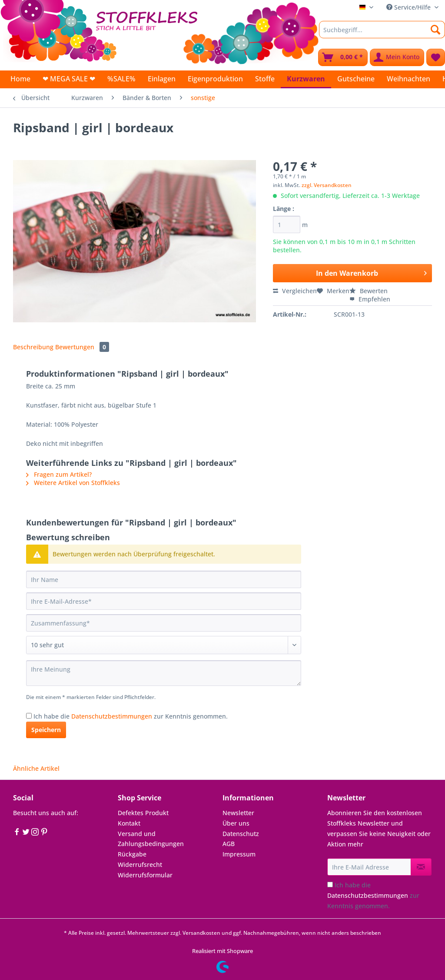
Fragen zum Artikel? (59, 474)
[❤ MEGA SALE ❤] (69, 79)
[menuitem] (382, 34)
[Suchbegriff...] (382, 30)
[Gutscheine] (356, 79)
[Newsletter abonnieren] (421, 867)
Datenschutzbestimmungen (112, 716)
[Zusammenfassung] (164, 623)
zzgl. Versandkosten (327, 185)
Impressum (239, 854)
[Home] (20, 79)
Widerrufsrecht (140, 865)
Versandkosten (201, 933)
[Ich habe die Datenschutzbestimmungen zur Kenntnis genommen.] (29, 716)
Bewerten (369, 291)
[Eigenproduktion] (215, 79)
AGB (229, 844)
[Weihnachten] (408, 79)
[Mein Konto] (397, 57)
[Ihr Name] (164, 579)
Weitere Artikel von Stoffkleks (73, 483)
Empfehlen (370, 299)
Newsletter (238, 813)
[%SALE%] (121, 79)
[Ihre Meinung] (164, 673)
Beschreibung (33, 347)
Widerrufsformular (145, 875)
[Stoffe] (265, 79)
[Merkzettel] (436, 57)
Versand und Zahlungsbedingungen (151, 839)
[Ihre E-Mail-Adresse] (164, 601)
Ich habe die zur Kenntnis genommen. (131, 716)
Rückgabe (132, 854)
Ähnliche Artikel (36, 768)
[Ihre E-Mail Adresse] (369, 867)
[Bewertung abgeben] (164, 645)
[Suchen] (436, 30)
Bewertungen (82, 347)
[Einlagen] (162, 79)
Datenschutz (241, 834)
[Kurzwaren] (306, 79)
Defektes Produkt (143, 813)
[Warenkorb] (343, 57)
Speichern (46, 730)
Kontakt (129, 823)
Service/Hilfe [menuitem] (409, 7)
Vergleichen (295, 291)
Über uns (236, 823)
